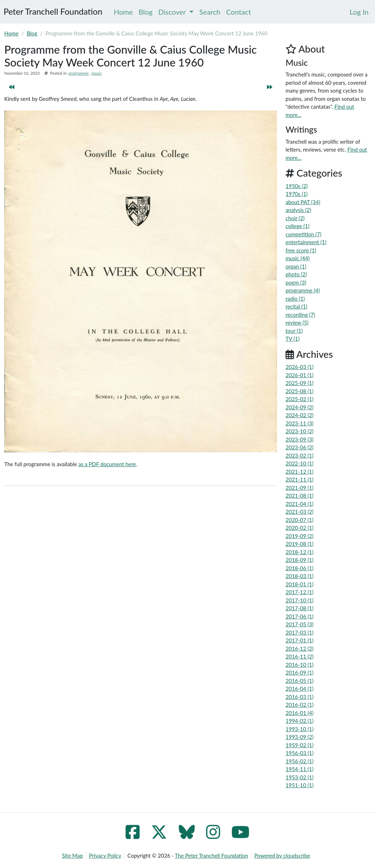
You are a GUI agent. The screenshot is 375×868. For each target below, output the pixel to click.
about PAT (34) (303, 202)
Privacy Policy (105, 855)
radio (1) (295, 299)
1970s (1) (297, 194)
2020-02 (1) (299, 528)
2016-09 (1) (299, 672)
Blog (32, 33)
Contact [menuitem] (238, 12)
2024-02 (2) (299, 415)
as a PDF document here (107, 464)
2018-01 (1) (299, 584)
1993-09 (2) (299, 737)
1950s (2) (297, 186)
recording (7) (300, 315)
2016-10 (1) (299, 665)
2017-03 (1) (299, 632)
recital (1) (296, 306)
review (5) (297, 322)
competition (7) (303, 234)
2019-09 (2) (299, 536)
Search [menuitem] (210, 12)
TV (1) (293, 339)
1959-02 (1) (299, 745)
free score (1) (301, 250)
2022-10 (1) (299, 463)
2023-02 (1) (299, 455)
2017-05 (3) (299, 624)
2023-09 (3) (299, 439)
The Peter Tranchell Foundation (212, 855)
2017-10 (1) (299, 600)
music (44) (298, 258)
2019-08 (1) (299, 544)
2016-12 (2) (299, 648)
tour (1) (294, 331)
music (97, 73)
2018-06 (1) (299, 568)
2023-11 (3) (299, 423)
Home (11, 33)
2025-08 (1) (299, 391)
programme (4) (303, 290)
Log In (359, 12)
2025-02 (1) (299, 399)
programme (78, 73)
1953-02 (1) (299, 777)
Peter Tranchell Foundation (53, 11)
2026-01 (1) (299, 375)
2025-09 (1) (299, 383)
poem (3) (296, 282)
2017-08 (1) (299, 608)
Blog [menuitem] (145, 12)
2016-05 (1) (299, 681)
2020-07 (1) (299, 520)
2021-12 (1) (299, 472)
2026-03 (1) (299, 367)
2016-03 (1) (299, 697)
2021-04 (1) (299, 504)
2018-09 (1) (299, 560)
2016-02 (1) (299, 705)
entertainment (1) (306, 242)
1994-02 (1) (299, 721)
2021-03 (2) (299, 512)
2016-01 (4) (299, 713)
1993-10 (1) (299, 729)
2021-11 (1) (299, 479)
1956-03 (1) (299, 753)
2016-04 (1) (299, 689)
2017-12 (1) (299, 592)
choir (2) (295, 218)
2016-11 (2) (299, 656)
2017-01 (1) (299, 640)
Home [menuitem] (123, 12)
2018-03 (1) (299, 576)
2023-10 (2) (299, 431)
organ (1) (296, 266)
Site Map (72, 855)
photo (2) (296, 274)
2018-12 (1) (299, 552)
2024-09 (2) (299, 407)
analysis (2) (298, 210)
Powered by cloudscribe (282, 855)
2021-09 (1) (299, 488)
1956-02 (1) (299, 761)
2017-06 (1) (299, 616)
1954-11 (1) (299, 769)
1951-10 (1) (299, 785)
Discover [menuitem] (176, 12)
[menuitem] (359, 12)
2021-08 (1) (299, 495)
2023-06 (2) (299, 447)
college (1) (298, 226)
